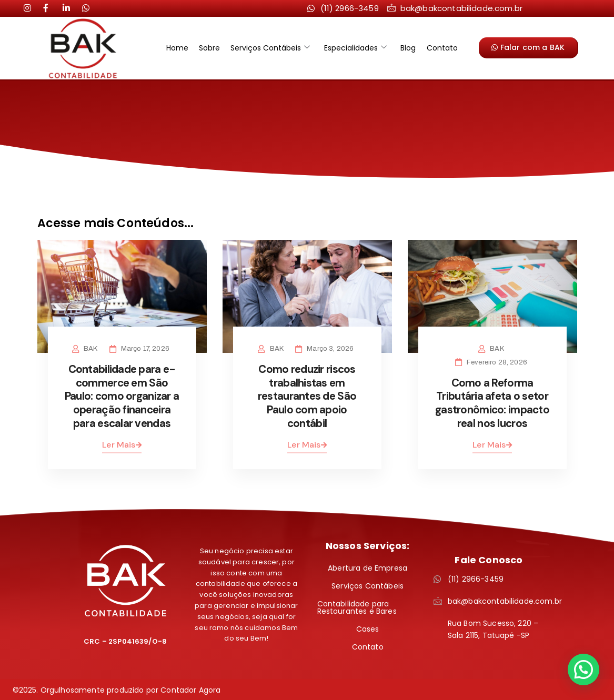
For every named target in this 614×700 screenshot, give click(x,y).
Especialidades (354, 48)
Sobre (213, 48)
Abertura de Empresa (368, 566)
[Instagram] (32, 8)
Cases (368, 627)
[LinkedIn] (51, 8)
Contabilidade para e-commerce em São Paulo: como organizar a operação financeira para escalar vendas (122, 395)
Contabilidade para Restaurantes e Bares (357, 606)
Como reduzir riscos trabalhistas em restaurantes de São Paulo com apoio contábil (307, 395)
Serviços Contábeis (272, 48)
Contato (436, 48)
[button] (583, 669)
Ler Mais (122, 443)
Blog (405, 48)
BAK (92, 349)
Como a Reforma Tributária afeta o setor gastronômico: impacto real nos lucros (492, 403)
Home (183, 48)
